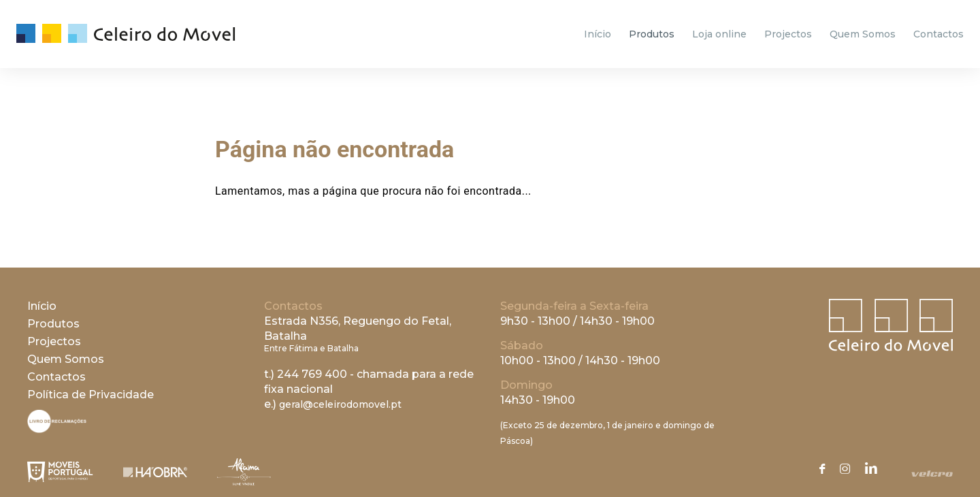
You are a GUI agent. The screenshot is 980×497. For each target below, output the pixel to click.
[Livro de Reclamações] (57, 429)
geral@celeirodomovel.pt (340, 404)
